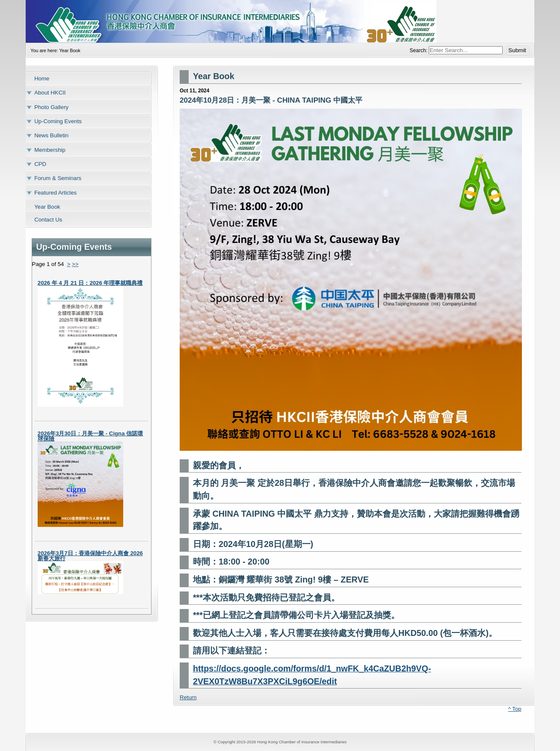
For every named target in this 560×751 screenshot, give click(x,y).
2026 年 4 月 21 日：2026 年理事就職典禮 (90, 283)
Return (188, 697)
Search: (419, 50)
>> (75, 264)
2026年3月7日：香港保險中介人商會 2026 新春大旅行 (90, 556)
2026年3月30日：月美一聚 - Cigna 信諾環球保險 (90, 436)
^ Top (515, 709)
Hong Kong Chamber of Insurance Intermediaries (280, 21)
